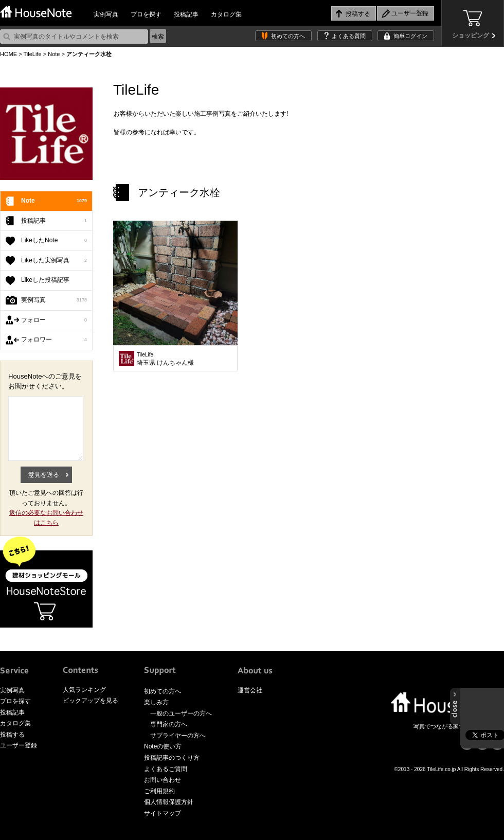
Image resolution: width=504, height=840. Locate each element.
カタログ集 (226, 14)
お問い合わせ (163, 780)
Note (54, 54)
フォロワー (54, 340)
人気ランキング (84, 690)
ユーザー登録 (19, 745)
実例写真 (106, 14)
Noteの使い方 (163, 746)
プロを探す (146, 14)
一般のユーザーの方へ (181, 713)
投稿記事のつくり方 (172, 758)
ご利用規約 (159, 791)
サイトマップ (163, 813)
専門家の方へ (169, 724)
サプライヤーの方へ (178, 736)
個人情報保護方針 (169, 802)
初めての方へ (288, 36)
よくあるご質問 (166, 769)
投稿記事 (186, 14)
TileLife (32, 54)
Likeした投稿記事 (45, 280)
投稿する (12, 735)
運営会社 (250, 690)
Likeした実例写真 (54, 261)
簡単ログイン (410, 36)
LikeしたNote (54, 241)
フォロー (54, 320)
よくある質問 (349, 36)
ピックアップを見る (91, 701)
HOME (8, 54)
